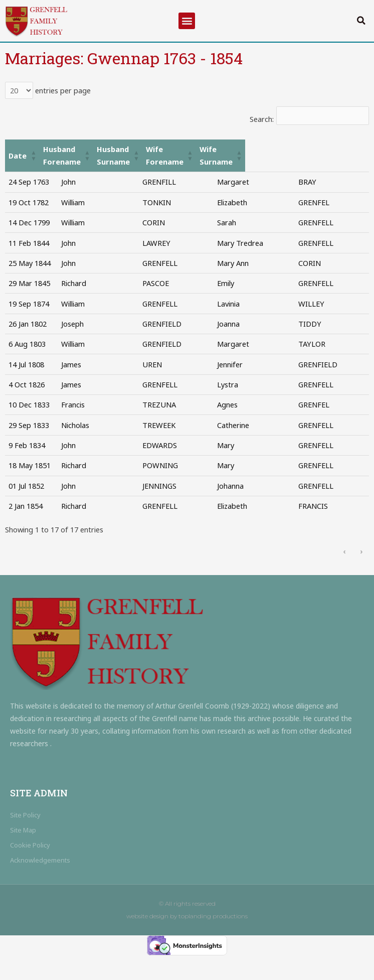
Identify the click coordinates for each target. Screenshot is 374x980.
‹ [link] (344, 576)
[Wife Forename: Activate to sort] (263, 149)
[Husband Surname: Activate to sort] (184, 149)
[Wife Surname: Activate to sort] (335, 149)
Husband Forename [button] (93, 149)
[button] (187, 21)
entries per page (62, 90)
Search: (262, 119)
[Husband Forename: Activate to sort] (98, 149)
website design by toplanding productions (187, 941)
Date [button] (18, 149)
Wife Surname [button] (330, 149)
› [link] (361, 576)
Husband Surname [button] (179, 149)
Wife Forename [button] (258, 149)
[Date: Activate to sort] (29, 149)
